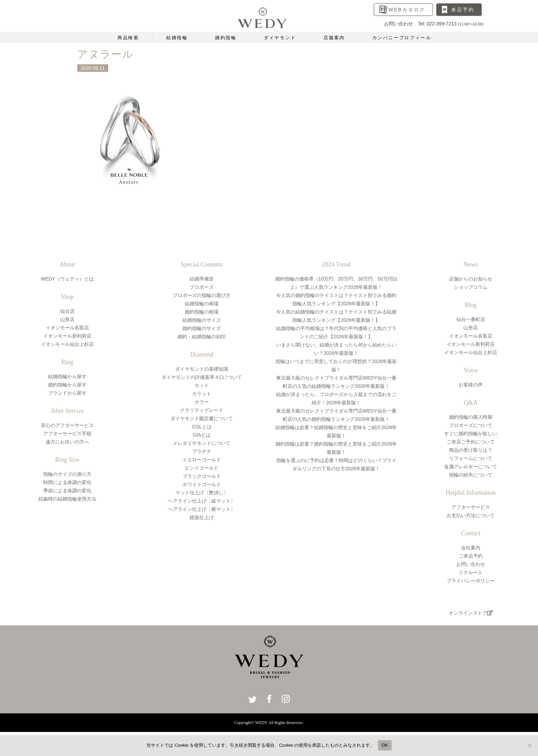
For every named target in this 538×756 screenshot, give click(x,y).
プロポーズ (202, 287)
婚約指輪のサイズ (202, 328)
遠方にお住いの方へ (67, 442)
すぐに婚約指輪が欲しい (471, 434)
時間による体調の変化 (67, 482)
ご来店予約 (471, 556)
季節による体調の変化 (67, 491)
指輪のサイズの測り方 (67, 474)
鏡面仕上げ (202, 517)
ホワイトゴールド (202, 484)
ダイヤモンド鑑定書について (202, 418)
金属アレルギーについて (471, 467)
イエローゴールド (202, 460)
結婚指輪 (177, 38)
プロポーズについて (471, 425)
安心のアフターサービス (67, 425)
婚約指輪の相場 (202, 312)
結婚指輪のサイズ (202, 320)
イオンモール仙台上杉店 (67, 344)
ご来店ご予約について (471, 442)
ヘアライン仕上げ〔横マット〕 (202, 509)
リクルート (471, 572)
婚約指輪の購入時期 (471, 417)
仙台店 (67, 311)
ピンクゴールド (202, 468)
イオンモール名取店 (67, 328)
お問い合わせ (471, 564)
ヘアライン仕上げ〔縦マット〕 (202, 501)
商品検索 (128, 38)
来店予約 (463, 10)
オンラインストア (471, 613)
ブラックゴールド (202, 476)
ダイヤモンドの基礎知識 (202, 369)
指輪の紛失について (471, 475)
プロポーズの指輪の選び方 (202, 295)
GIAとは (202, 435)
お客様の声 (471, 385)
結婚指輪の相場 (202, 304)
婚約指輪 (226, 38)
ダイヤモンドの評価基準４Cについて (202, 377)
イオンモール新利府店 (67, 336)
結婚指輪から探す (67, 376)
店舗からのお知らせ (471, 279)
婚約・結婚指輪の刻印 (202, 337)
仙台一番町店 (471, 319)
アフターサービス (471, 507)
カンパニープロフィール (402, 38)
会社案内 (471, 548)
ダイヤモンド (280, 38)
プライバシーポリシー (471, 581)
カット (202, 385)
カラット (202, 394)
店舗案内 (334, 38)
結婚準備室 (202, 279)
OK (385, 745)
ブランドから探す (67, 393)
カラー (202, 402)
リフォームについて (471, 458)
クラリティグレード (202, 410)
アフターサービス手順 (67, 434)
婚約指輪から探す (67, 385)
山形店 (67, 319)
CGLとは (202, 427)
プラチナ (202, 451)
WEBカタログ (407, 10)
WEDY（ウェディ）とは (67, 279)
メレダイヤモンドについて (202, 443)
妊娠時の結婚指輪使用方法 (67, 499)
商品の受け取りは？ (471, 450)
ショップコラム (471, 287)
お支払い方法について (471, 515)
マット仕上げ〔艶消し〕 (202, 493)
